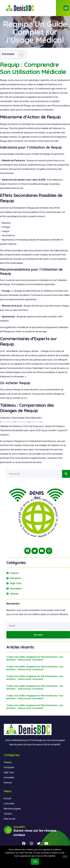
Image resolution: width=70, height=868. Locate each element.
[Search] (66, 474)
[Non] (65, 857)
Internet (8, 783)
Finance (8, 762)
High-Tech (9, 772)
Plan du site (10, 819)
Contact (8, 814)
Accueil (7, 798)
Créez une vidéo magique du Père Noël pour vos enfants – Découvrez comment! (35, 658)
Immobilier (9, 778)
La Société (9, 804)
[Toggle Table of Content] (19, 54)
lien (25, 398)
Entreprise (9, 767)
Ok (35, 862)
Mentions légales (12, 809)
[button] (66, 8)
